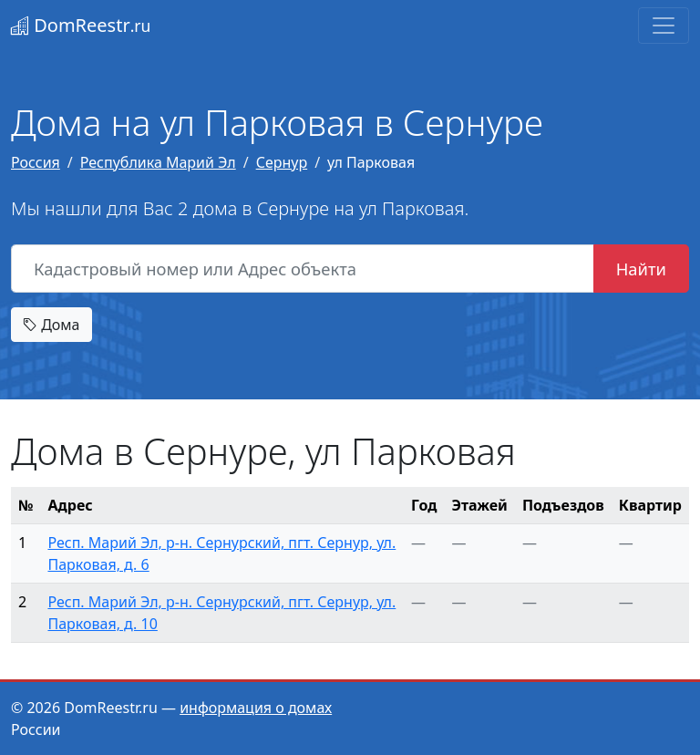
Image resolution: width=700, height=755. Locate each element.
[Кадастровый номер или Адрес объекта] (303, 269)
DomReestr (81, 25)
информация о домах (256, 708)
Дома (51, 325)
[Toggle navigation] (664, 26)
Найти (641, 269)
